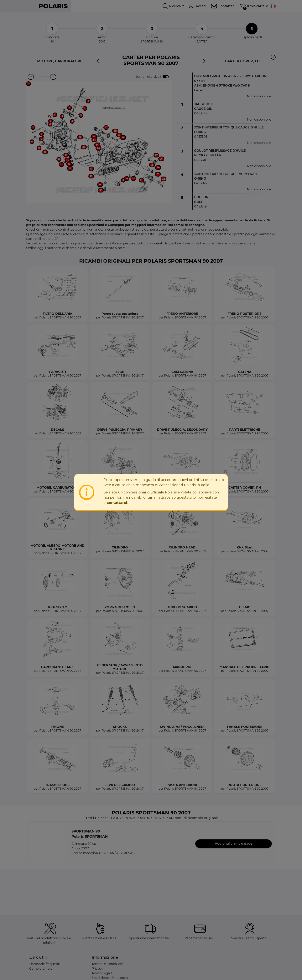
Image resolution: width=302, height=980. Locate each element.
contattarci (117, 503)
